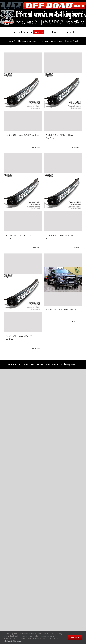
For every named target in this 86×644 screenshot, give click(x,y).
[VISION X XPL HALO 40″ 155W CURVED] (23, 192)
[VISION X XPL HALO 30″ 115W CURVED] (63, 92)
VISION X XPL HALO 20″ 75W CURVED (23, 135)
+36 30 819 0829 (40, 364)
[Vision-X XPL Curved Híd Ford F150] (63, 280)
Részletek (37, 147)
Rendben (75, 637)
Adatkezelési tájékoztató (13, 641)
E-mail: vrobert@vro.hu (65, 364)
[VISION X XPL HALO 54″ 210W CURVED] (23, 293)
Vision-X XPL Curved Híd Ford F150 (62, 310)
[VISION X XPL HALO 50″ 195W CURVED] (63, 192)
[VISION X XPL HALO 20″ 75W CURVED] (23, 92)
